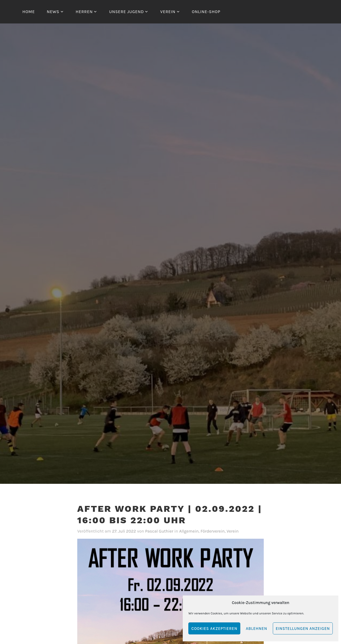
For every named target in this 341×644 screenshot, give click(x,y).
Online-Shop (206, 12)
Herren (84, 12)
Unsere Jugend (126, 12)
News (53, 12)
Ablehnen (257, 629)
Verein (168, 12)
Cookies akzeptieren (214, 629)
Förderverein (213, 531)
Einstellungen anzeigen (303, 629)
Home (29, 12)
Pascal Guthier (159, 531)
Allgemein (189, 531)
